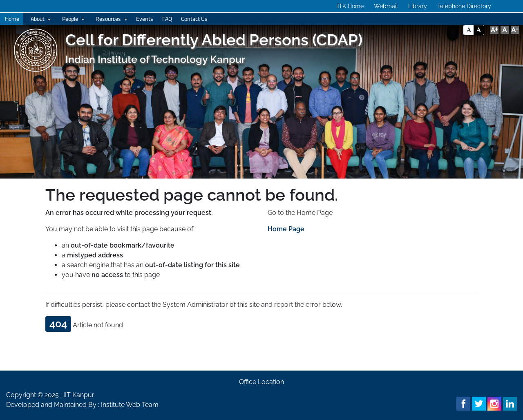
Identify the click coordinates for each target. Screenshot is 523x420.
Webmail (386, 6)
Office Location (261, 382)
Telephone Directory (464, 6)
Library (418, 6)
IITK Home (350, 6)
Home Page (286, 229)
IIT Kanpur (79, 395)
